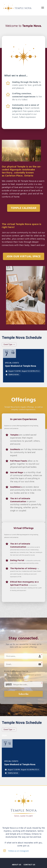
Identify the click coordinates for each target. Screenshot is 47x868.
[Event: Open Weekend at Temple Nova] (23, 366)
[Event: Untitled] (23, 758)
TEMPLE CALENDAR (24, 208)
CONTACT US (29, 865)
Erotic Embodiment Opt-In (16, 671)
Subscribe (23, 694)
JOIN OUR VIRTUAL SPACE (24, 256)
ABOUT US (17, 865)
